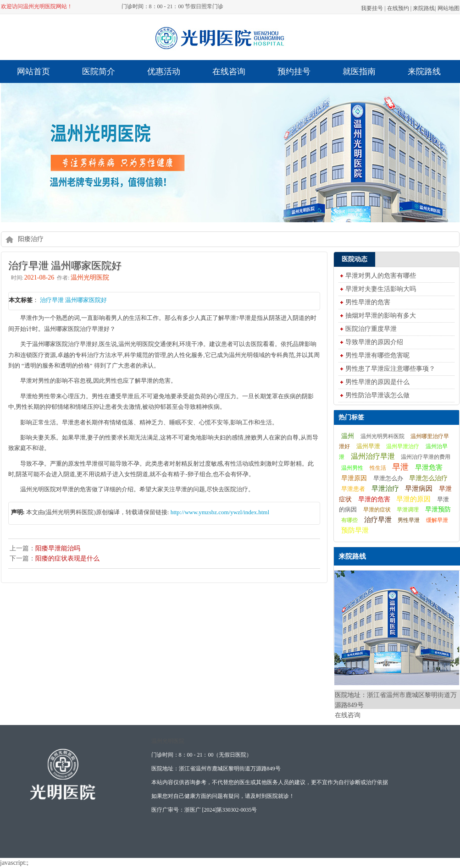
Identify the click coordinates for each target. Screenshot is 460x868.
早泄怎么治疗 (428, 478)
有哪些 (349, 520)
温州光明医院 (168, 741)
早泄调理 (408, 510)
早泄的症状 (377, 510)
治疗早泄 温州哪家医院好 (73, 300)
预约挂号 (294, 71)
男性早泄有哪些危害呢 (377, 355)
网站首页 (33, 71)
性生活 (378, 468)
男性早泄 (409, 520)
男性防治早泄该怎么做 (377, 395)
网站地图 (449, 8)
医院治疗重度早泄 (371, 329)
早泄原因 (354, 478)
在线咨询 (229, 71)
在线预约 (398, 8)
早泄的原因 (413, 499)
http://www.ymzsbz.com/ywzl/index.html (220, 512)
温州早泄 (368, 446)
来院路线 (424, 8)
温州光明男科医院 (382, 436)
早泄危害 (429, 467)
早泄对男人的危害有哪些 (381, 276)
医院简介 (99, 71)
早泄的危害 (374, 499)
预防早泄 (355, 530)
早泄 (400, 467)
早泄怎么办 (388, 478)
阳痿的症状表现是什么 (67, 558)
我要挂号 (372, 8)
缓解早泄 (437, 520)
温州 (348, 436)
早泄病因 (419, 489)
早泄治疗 (385, 488)
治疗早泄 (378, 519)
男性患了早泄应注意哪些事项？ (390, 369)
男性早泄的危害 (368, 302)
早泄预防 (438, 509)
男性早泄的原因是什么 (377, 382)
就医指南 (359, 71)
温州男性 (352, 468)
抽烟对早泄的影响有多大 (381, 316)
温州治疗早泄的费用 (426, 457)
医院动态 (355, 259)
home (10, 239)
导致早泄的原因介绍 (374, 342)
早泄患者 (353, 489)
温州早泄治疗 (403, 446)
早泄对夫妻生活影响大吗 (381, 289)
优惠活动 (164, 71)
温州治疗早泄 (373, 456)
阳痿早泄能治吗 (58, 548)
